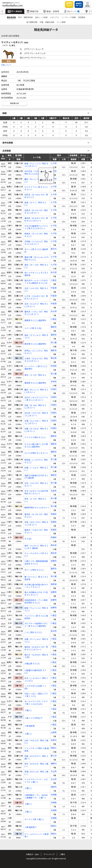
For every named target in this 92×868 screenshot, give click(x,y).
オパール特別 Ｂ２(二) (34, 570)
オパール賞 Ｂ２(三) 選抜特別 (36, 251)
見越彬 (54, 514)
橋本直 (54, 545)
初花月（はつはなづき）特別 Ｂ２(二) (36, 196)
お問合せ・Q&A (32, 854)
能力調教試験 (32, 22)
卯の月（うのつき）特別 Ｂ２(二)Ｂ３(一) (36, 414)
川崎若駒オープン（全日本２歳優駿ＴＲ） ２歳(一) (36, 796)
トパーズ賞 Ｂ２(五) (33, 328)
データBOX (15, 11)
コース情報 (61, 22)
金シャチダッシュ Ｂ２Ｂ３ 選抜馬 (36, 274)
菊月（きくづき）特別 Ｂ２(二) (36, 266)
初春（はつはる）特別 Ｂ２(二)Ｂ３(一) (36, 430)
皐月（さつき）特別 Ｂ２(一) (35, 500)
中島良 (54, 288)
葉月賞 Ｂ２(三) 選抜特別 (35, 344)
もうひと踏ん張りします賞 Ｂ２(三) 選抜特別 (36, 446)
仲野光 (54, 740)
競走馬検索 (11, 17)
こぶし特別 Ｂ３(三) (33, 632)
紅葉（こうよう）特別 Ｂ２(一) (36, 469)
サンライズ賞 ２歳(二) (34, 819)
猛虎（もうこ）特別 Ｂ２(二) (35, 204)
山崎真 (54, 732)
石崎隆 (54, 803)
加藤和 (54, 561)
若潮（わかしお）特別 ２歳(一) (36, 773)
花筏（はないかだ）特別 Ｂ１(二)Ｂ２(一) (36, 524)
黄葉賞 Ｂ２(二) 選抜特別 (35, 320)
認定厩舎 (82, 17)
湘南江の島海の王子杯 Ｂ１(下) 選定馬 (36, 477)
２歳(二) (28, 788)
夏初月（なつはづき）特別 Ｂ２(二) (36, 516)
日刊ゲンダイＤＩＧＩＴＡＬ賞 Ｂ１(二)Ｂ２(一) (36, 399)
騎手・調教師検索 (26, 17)
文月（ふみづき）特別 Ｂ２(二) (36, 290)
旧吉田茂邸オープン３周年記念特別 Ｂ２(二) (36, 602)
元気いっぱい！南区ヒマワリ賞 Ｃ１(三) (36, 695)
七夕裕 (54, 163)
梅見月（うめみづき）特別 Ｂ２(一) (36, 531)
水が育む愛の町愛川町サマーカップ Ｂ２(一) (36, 586)
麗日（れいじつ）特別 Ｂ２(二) (36, 181)
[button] (2, 11)
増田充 (54, 787)
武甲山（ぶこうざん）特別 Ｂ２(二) (36, 352)
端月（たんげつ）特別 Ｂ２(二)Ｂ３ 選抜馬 (36, 547)
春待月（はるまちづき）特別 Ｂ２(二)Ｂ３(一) (36, 220)
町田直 (54, 366)
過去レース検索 (41, 17)
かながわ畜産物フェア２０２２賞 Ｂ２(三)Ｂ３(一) (36, 227)
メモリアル (54, 17)
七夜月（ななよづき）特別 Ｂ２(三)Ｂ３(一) (36, 360)
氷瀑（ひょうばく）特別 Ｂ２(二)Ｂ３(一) (36, 422)
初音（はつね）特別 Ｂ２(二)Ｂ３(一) (35, 407)
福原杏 (54, 327)
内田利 (54, 389)
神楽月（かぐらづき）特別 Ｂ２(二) (36, 235)
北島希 (54, 491)
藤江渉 (54, 756)
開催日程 (33, 11)
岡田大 (54, 748)
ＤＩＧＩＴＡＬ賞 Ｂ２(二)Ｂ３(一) (36, 188)
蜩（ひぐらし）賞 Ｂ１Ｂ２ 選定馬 (36, 578)
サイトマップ (49, 854)
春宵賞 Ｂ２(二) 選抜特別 (35, 383)
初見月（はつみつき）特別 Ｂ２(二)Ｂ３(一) (36, 212)
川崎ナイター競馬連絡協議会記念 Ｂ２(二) (36, 563)
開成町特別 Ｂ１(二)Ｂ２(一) (37, 508)
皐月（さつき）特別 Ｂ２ (35, 375)
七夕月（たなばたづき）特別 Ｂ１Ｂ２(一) (36, 298)
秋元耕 (54, 272)
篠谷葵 (54, 358)
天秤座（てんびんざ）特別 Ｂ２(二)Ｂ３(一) (36, 243)
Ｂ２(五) (28, 539)
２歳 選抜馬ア (31, 827)
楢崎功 (54, 764)
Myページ (72, 11)
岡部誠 (54, 584)
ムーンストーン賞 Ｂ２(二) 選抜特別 (36, 368)
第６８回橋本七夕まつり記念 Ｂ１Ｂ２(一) (36, 594)
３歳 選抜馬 (30, 726)
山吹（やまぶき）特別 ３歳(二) (36, 742)
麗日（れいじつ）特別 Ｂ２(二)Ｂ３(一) (36, 391)
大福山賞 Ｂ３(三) (32, 664)
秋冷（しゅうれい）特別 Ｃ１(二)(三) (36, 679)
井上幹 (54, 771)
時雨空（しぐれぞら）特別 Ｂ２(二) (36, 461)
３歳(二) (28, 710)
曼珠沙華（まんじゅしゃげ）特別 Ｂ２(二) (37, 259)
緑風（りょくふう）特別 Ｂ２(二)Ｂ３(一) (36, 165)
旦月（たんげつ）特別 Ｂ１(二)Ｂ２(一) (36, 305)
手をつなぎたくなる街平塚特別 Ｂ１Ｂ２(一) (36, 492)
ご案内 (62, 854)
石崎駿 (54, 795)
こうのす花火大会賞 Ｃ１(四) (35, 687)
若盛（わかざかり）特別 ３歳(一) (36, 757)
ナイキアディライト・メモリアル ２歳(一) (36, 781)
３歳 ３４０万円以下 (33, 718)
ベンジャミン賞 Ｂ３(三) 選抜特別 (36, 617)
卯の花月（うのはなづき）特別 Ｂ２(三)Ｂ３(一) (36, 173)
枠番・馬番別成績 (47, 22)
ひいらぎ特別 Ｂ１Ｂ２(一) (36, 453)
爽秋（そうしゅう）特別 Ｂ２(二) (36, 337)
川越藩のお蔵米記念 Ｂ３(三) (35, 672)
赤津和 (54, 382)
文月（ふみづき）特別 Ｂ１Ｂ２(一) (36, 485)
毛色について (6, 65)
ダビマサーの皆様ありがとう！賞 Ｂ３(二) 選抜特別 (36, 625)
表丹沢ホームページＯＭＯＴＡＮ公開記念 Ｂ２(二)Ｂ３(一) (36, 282)
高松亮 (54, 631)
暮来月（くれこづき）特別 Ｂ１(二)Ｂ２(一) (36, 313)
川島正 (54, 280)
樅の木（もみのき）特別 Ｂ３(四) (36, 656)
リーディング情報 (69, 17)
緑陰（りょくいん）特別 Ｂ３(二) (36, 609)
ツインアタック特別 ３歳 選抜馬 (37, 750)
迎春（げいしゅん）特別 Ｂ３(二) (36, 640)
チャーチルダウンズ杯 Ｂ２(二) (36, 555)
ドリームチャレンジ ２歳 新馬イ (37, 835)
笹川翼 (54, 343)
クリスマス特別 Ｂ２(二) (35, 437)
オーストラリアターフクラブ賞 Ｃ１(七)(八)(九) (36, 703)
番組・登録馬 (51, 11)
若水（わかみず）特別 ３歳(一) (36, 765)
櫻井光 (54, 249)
